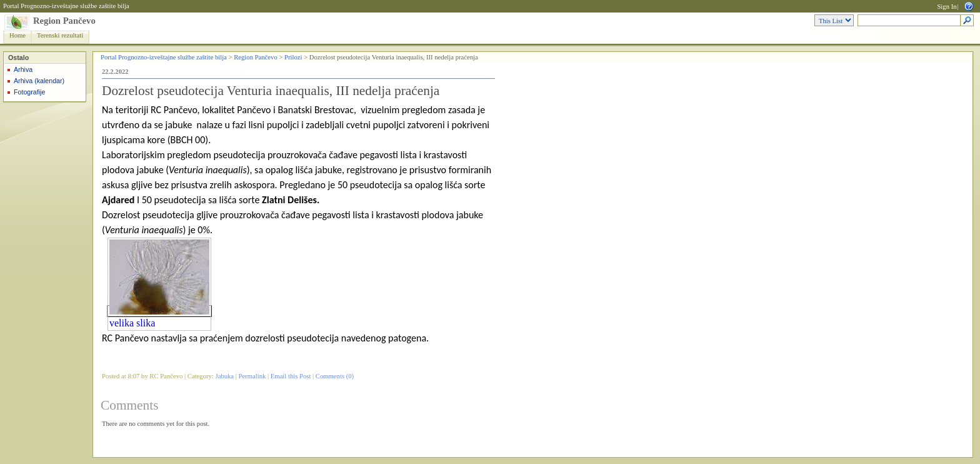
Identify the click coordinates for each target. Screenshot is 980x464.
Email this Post (291, 376)
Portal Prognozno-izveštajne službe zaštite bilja (66, 6)
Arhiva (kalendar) (39, 81)
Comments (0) (335, 376)
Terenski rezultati (60, 35)
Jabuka (225, 376)
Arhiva (23, 69)
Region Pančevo (64, 21)
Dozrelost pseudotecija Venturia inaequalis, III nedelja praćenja (271, 91)
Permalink (252, 376)
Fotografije (29, 92)
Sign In (947, 7)
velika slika (132, 323)
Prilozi (293, 57)
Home (17, 35)
